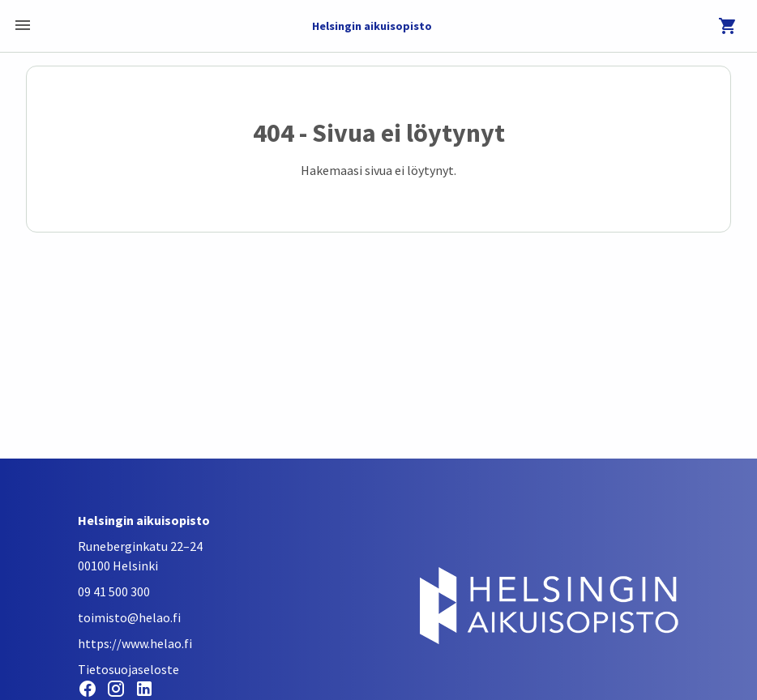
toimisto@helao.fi (129, 617)
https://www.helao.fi (135, 643)
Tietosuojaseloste (128, 669)
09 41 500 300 (114, 591)
